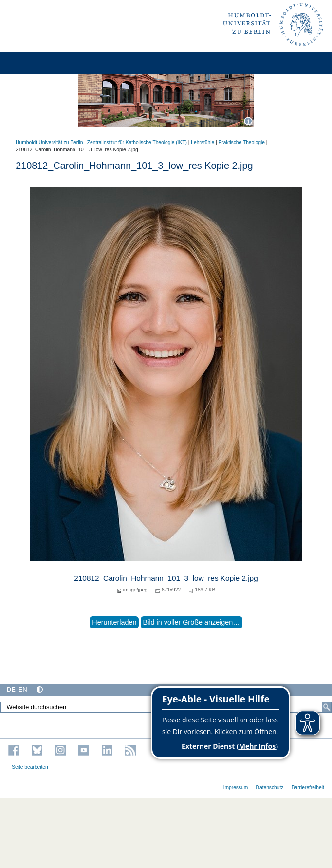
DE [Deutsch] (11, 690)
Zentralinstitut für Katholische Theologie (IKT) (137, 142)
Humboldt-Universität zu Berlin (49, 142)
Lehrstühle (203, 142)
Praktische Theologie (241, 142)
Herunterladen (114, 622)
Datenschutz (270, 787)
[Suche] (327, 707)
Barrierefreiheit (308, 787)
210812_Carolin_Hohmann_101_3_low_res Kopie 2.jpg (166, 578)
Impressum (236, 787)
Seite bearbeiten (30, 767)
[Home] (35, 63)
